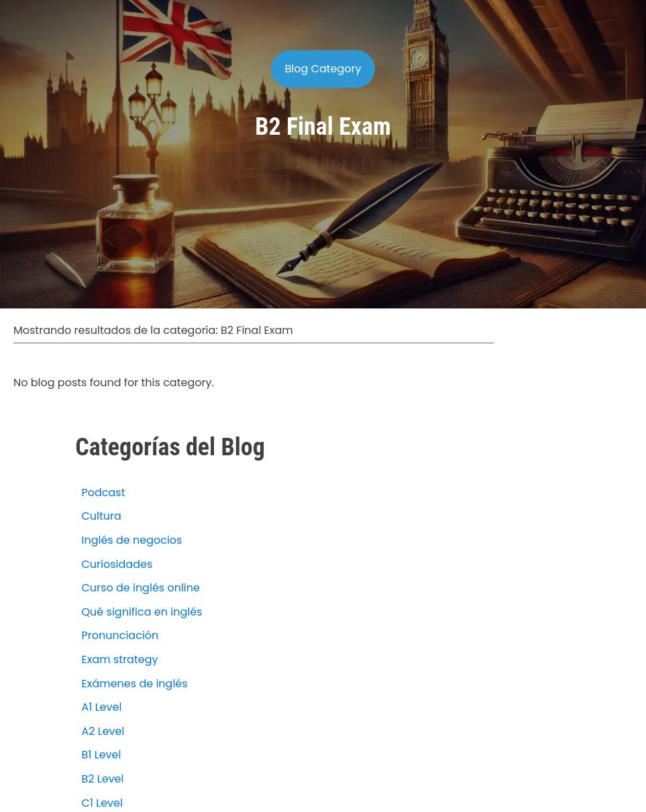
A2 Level (103, 731)
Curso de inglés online (141, 588)
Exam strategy (120, 659)
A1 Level (102, 707)
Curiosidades (117, 564)
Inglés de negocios (132, 540)
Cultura (102, 516)
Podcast (104, 492)
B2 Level (103, 779)
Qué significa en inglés (142, 612)
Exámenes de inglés (135, 684)
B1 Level (102, 755)
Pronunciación (120, 635)
